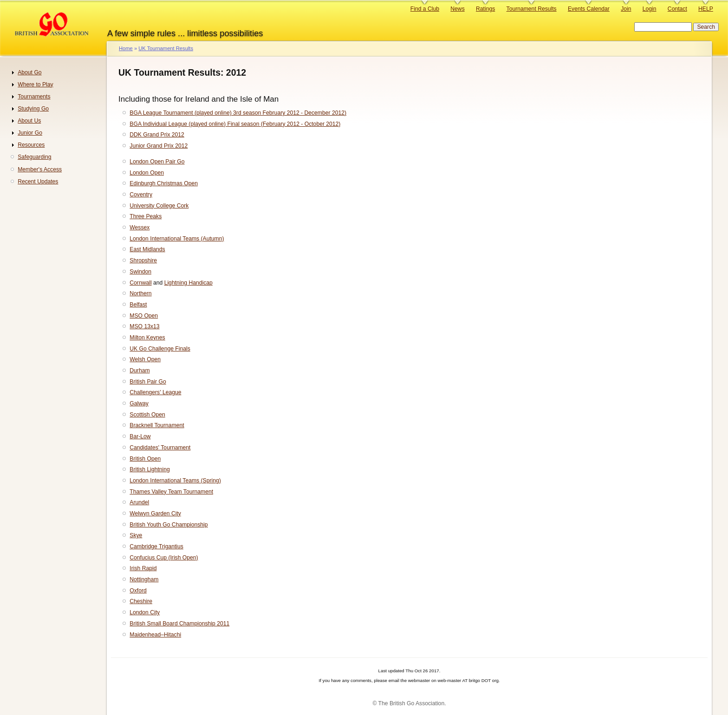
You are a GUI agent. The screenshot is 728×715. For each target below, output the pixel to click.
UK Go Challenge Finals (160, 349)
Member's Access (40, 169)
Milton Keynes (147, 338)
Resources (31, 145)
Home (126, 48)
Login (650, 9)
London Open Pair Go (157, 162)
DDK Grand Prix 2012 (157, 135)
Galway (139, 403)
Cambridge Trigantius (156, 546)
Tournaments (34, 97)
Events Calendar (589, 9)
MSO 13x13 (144, 326)
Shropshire (143, 260)
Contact (677, 9)
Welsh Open (145, 359)
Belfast (138, 305)
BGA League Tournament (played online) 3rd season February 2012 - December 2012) (238, 113)
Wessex (140, 227)
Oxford (138, 591)
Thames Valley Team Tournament (171, 492)
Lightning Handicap (188, 283)
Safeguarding (34, 157)
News (457, 9)
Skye (136, 535)
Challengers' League (155, 392)
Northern (140, 293)
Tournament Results (532, 9)
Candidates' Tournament (160, 448)
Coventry (141, 195)
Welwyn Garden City (155, 513)
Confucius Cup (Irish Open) (164, 558)
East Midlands (147, 249)
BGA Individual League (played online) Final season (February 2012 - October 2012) (235, 124)
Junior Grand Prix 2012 (159, 146)
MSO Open (144, 316)
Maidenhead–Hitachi (155, 635)
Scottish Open (147, 415)
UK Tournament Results (166, 48)
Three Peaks (146, 216)
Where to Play (35, 84)
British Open (145, 459)
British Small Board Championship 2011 (179, 624)
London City (145, 612)
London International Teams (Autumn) (177, 239)
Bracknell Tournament (157, 425)
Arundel (139, 502)
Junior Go (30, 133)
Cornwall (140, 283)
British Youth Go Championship (169, 525)
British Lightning (150, 469)
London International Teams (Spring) (175, 481)
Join (626, 9)
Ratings (485, 9)
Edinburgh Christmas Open (164, 183)
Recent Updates (38, 182)
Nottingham (144, 579)
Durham (140, 370)
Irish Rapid (143, 568)
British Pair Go (148, 382)
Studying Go (33, 109)
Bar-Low (140, 436)
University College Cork (159, 206)
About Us (29, 121)
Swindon (140, 272)
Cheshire (141, 601)
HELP (706, 9)
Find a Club (425, 9)
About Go (29, 72)
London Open (147, 173)
